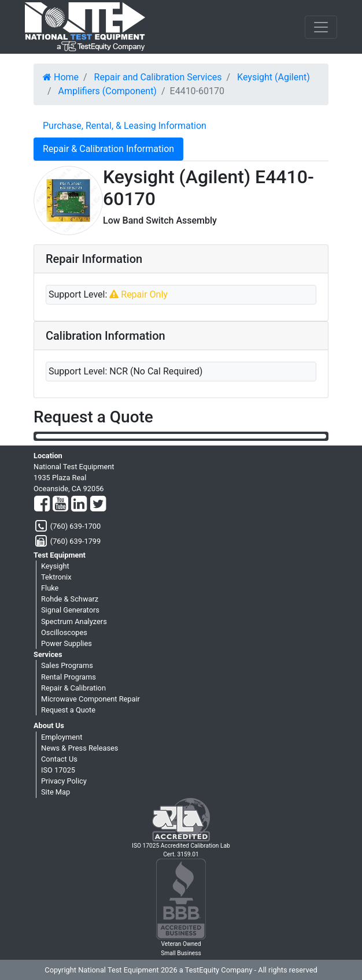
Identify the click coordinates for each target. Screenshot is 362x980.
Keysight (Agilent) (274, 77)
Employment (62, 737)
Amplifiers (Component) (108, 91)
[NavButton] (321, 27)
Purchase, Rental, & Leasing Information (125, 126)
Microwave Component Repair (90, 699)
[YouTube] (60, 504)
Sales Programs (67, 665)
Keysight (55, 566)
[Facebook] (42, 504)
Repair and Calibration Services (158, 77)
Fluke (50, 588)
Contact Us (59, 759)
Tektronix (56, 577)
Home (61, 77)
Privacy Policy (64, 781)
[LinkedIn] (79, 504)
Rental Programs (69, 677)
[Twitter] (98, 504)
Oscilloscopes (64, 632)
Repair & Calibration (73, 688)
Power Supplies (67, 643)
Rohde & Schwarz (70, 599)
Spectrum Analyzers (74, 621)
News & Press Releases (80, 748)
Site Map (56, 792)
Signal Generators (70, 610)
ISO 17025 (58, 770)
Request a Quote (68, 710)
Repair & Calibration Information (108, 149)
